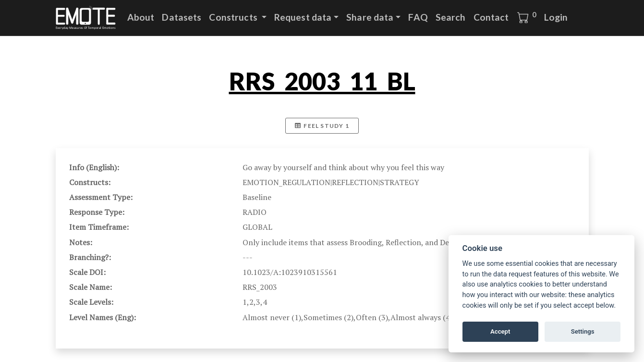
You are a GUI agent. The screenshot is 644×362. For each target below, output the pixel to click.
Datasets (182, 17)
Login (556, 17)
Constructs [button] (234, 17)
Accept (500, 331)
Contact (491, 17)
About (141, 17)
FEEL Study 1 (322, 126)
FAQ (418, 17)
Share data (370, 17)
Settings (583, 331)
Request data (303, 17)
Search (451, 17)
